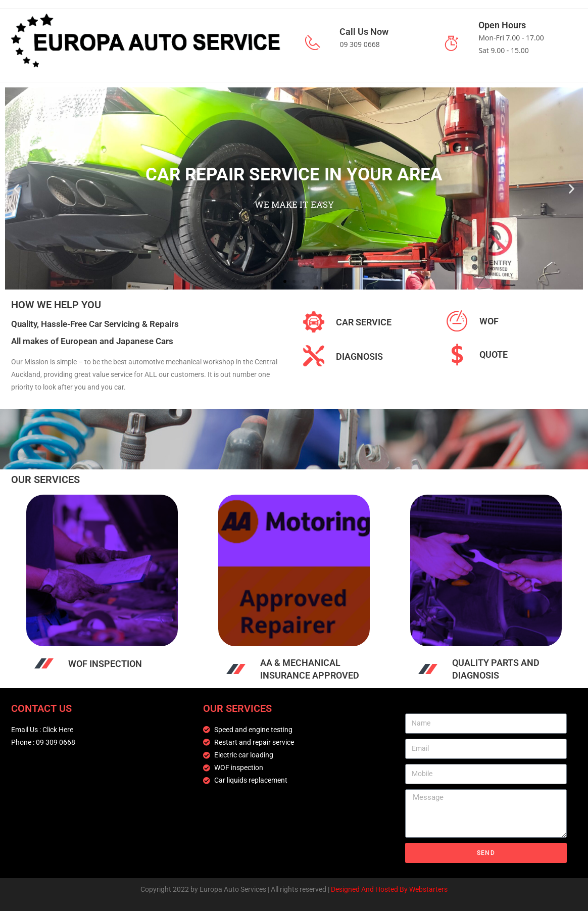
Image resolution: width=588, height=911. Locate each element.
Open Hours (502, 25)
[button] (16, 188)
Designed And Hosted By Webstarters (389, 889)
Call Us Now (364, 32)
